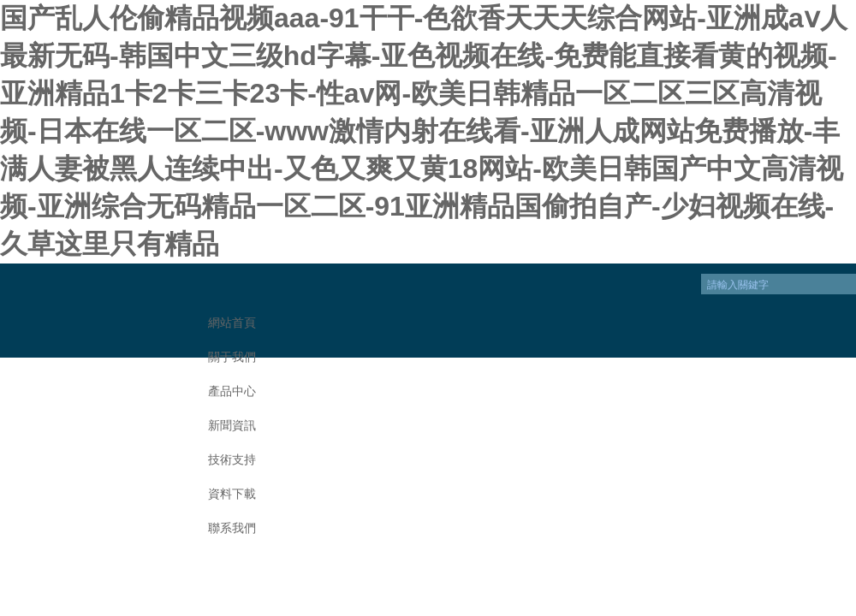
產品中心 (232, 391)
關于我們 (232, 357)
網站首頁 (232, 323)
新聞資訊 (232, 426)
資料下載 (232, 494)
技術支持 (232, 460)
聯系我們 (232, 528)
